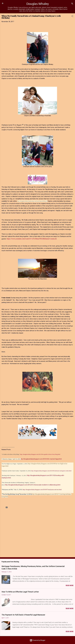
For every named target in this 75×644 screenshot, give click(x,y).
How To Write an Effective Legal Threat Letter (20, 592)
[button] (72, 16)
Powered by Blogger (38, 640)
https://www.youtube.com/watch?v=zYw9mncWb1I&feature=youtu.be (32, 239)
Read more (70, 586)
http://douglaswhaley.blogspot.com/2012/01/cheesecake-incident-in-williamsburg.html (33, 485)
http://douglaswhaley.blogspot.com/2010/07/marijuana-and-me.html (42, 490)
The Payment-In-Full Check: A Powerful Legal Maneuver (23, 615)
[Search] (72, 4)
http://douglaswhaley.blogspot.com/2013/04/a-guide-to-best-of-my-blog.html (40, 454)
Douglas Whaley (38, 4)
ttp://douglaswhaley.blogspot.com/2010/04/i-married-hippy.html (41, 459)
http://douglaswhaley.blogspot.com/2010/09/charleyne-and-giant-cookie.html (51, 471)
